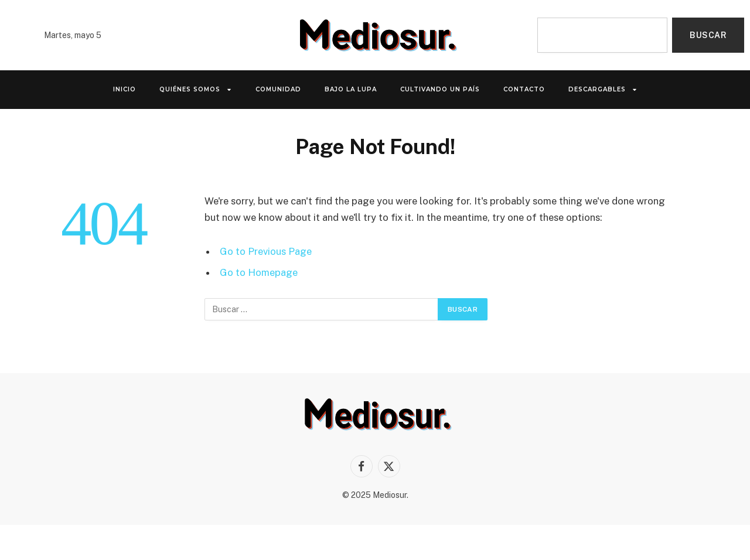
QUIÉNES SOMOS (196, 90)
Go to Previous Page (266, 251)
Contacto (524, 89)
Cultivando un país (440, 89)
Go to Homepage (259, 272)
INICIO (125, 89)
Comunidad (278, 89)
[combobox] (602, 35)
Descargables (603, 90)
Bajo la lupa (351, 89)
